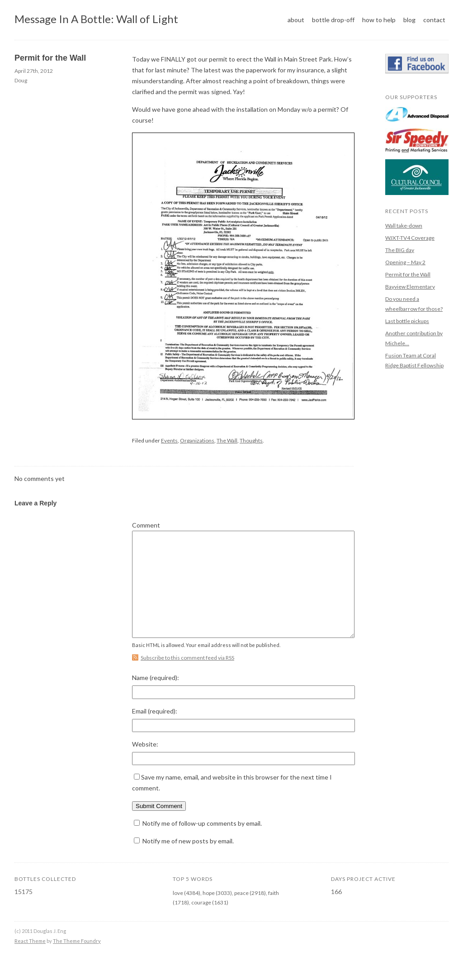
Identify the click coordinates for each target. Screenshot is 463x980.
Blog (409, 20)
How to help (379, 20)
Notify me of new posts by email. (188, 861)
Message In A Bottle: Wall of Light (96, 19)
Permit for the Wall (50, 58)
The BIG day (400, 250)
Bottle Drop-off (333, 20)
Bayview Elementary (410, 287)
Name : (156, 698)
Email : (155, 731)
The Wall (227, 440)
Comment (146, 525)
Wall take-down (404, 226)
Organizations (197, 440)
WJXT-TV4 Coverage (410, 238)
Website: (145, 764)
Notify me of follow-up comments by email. (202, 844)
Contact (434, 20)
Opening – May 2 (405, 262)
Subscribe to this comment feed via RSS (187, 678)
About (296, 20)
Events (169, 440)
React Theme (30, 961)
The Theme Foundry (77, 961)
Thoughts (251, 440)
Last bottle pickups (407, 321)
